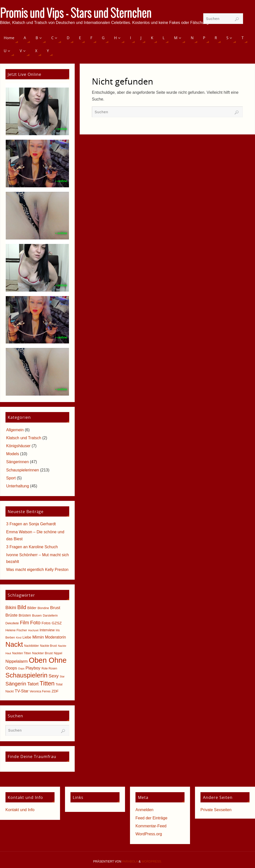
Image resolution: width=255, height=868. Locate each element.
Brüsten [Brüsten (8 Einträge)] (25, 615)
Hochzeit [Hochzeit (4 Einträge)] (33, 630)
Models (13, 454)
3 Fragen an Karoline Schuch (32, 547)
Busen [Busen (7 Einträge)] (37, 615)
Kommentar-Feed (151, 826)
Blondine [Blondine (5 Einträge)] (43, 608)
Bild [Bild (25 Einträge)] (22, 607)
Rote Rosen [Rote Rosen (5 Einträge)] (49, 668)
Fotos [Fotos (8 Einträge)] (46, 623)
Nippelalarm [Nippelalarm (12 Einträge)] (17, 661)
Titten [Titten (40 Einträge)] (47, 683)
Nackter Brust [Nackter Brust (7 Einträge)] (42, 653)
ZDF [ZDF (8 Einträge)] (55, 691)
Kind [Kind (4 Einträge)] (19, 638)
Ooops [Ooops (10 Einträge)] (11, 668)
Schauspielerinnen (23, 470)
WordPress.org (149, 834)
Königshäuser (18, 446)
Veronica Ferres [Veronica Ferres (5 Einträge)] (40, 691)
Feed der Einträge (151, 818)
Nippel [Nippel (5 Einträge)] (58, 653)
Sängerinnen (18, 462)
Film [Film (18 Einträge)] (24, 623)
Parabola (130, 862)
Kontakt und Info (20, 810)
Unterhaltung (18, 486)
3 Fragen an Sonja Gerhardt (31, 524)
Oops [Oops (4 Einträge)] (21, 668)
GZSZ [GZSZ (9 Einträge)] (57, 623)
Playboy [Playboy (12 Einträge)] (33, 668)
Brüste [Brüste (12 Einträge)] (11, 615)
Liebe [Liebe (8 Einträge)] (27, 637)
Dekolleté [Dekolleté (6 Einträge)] (12, 623)
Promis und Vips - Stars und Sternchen (76, 14)
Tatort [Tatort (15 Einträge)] (33, 684)
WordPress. (152, 862)
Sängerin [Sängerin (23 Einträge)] (16, 684)
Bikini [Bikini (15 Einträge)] (11, 608)
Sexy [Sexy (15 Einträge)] (54, 676)
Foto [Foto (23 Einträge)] (35, 622)
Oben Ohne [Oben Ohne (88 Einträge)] (48, 660)
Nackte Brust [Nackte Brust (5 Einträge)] (48, 646)
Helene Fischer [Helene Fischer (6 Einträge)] (16, 630)
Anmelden (144, 810)
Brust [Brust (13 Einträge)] (55, 608)
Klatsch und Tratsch (24, 438)
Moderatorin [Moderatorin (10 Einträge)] (56, 637)
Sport (11, 478)
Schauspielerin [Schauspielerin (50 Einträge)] (27, 675)
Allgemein (15, 430)
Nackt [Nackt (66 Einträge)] (14, 644)
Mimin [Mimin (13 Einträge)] (38, 637)
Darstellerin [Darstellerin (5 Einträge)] (50, 616)
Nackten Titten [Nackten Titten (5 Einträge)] (22, 653)
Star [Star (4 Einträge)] (62, 676)
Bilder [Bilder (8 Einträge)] (32, 608)
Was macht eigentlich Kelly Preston (37, 570)
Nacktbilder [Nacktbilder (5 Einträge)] (32, 646)
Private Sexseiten (216, 810)
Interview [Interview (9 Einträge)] (47, 630)
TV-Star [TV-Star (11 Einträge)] (22, 691)
